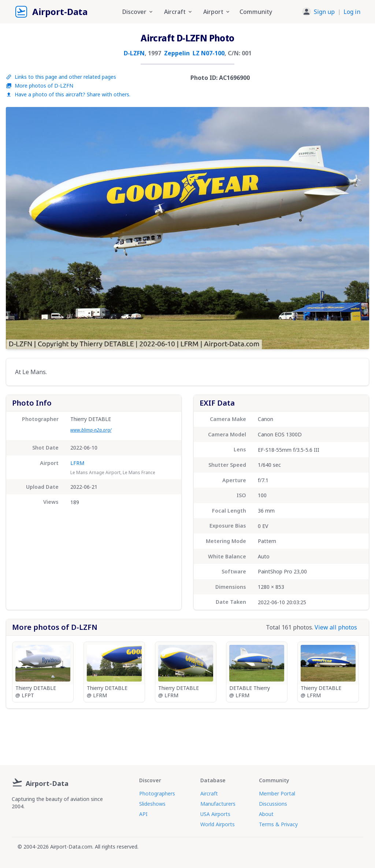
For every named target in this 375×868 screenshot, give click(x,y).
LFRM (77, 463)
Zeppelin (177, 53)
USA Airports (215, 814)
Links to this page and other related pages (61, 77)
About (266, 814)
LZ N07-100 (209, 53)
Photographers (157, 793)
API (143, 814)
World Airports (218, 824)
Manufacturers (218, 804)
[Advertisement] (187, 734)
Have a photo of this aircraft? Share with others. (68, 94)
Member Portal (277, 793)
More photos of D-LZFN (40, 86)
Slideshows (152, 804)
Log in (352, 12)
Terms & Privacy (278, 824)
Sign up (324, 12)
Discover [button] (138, 12)
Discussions (273, 804)
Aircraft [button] (179, 12)
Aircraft (209, 793)
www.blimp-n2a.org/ (91, 430)
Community (256, 12)
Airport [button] (217, 12)
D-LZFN (134, 53)
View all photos (336, 627)
